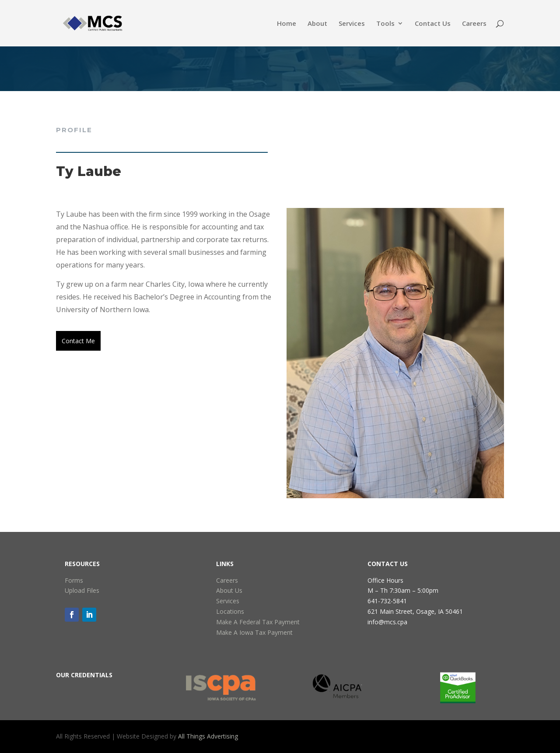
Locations (230, 611)
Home (287, 24)
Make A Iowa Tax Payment (254, 632)
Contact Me (78, 341)
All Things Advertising (208, 736)
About (317, 24)
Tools (385, 24)
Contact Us (433, 24)
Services (352, 24)
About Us (229, 590)
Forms (74, 580)
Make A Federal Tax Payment (258, 622)
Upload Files (82, 590)
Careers (474, 24)
